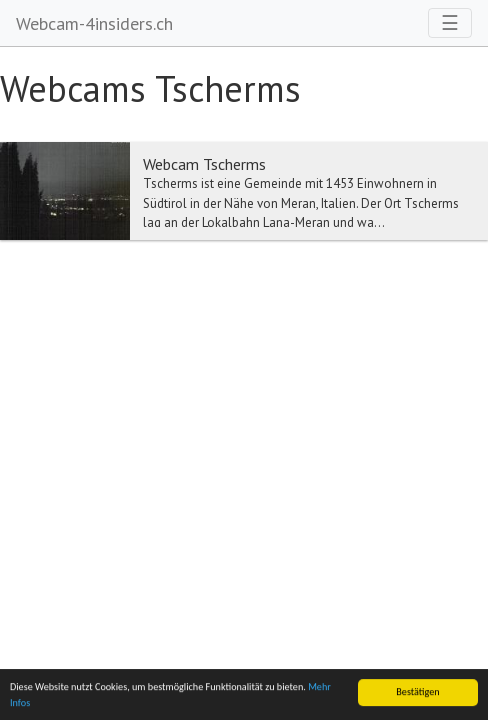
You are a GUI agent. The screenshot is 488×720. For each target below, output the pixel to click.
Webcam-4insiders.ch (94, 23)
